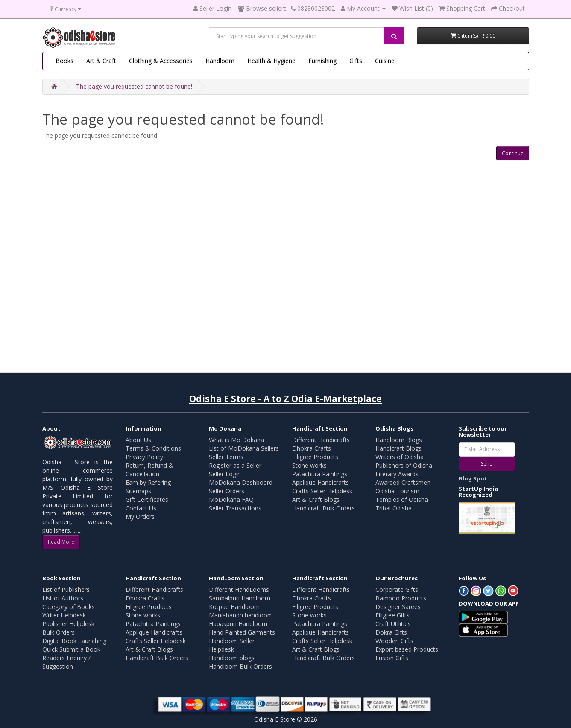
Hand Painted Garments (242, 632)
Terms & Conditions (153, 448)
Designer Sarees (398, 607)
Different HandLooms (239, 590)
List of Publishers (66, 590)
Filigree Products (315, 457)
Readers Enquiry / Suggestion (66, 662)
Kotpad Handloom (234, 607)
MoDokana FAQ (231, 499)
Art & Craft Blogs (316, 499)
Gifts (356, 61)
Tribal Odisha (394, 508)
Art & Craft (101, 61)
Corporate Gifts (397, 590)
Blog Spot (473, 478)
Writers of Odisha (400, 457)
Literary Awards (397, 474)
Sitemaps (138, 491)
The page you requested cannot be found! (134, 86)
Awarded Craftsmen (403, 482)
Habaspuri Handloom (238, 624)
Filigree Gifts (392, 615)
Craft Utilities (393, 624)
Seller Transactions (235, 508)
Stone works (309, 465)
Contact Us (141, 508)
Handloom (220, 61)
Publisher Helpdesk (68, 624)
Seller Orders (227, 491)
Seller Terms (226, 457)
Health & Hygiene (271, 61)
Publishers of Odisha (404, 465)
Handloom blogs (232, 658)
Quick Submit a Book (71, 649)
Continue (513, 153)
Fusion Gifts (392, 658)
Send (487, 464)
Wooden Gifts (394, 641)
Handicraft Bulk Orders (324, 508)
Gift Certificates (147, 499)
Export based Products (407, 649)
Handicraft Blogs (398, 448)
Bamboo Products (401, 598)
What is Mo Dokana (236, 440)
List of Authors (63, 598)
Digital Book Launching (74, 641)
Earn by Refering (148, 482)
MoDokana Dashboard (241, 482)
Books (64, 61)
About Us (138, 440)
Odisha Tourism (397, 491)
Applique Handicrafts (321, 482)
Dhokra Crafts (312, 448)
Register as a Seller (235, 465)
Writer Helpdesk (64, 615)
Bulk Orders (59, 632)
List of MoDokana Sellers (244, 448)
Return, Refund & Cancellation (149, 470)
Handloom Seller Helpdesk (232, 645)
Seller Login (225, 474)
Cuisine (385, 61)
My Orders (140, 517)
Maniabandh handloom (241, 615)
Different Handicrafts (321, 440)
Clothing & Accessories (161, 61)
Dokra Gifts (391, 632)
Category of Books (69, 607)
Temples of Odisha (402, 499)
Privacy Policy (144, 457)
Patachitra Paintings (320, 474)
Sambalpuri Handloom (240, 598)
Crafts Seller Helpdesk (322, 491)
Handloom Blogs (399, 440)
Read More (61, 542)
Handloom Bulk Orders (240, 666)
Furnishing (322, 61)
